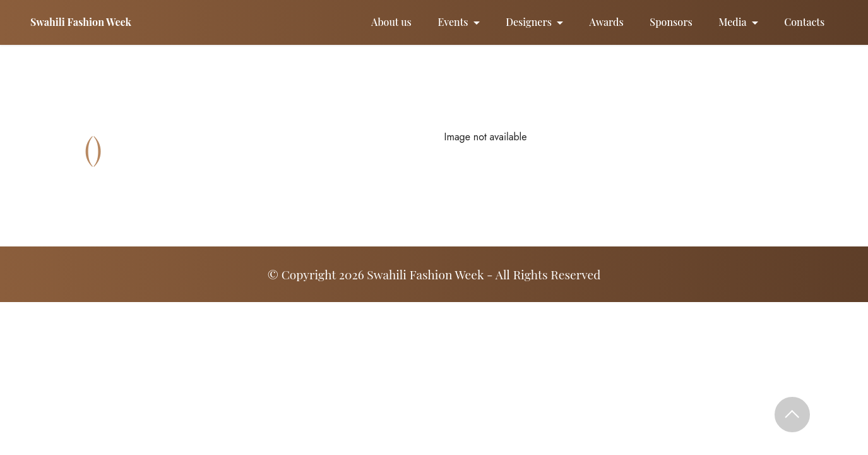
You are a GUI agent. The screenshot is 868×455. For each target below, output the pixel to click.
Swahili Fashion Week (81, 22)
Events (453, 22)
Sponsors (671, 22)
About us (391, 22)
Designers (529, 22)
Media (732, 22)
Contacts (804, 22)
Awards (606, 22)
